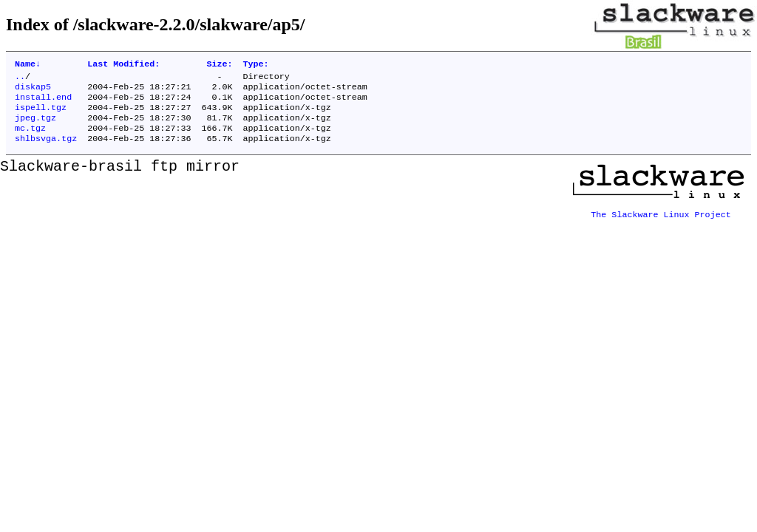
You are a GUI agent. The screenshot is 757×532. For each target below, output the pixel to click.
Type (256, 65)
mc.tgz (30, 138)
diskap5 (33, 91)
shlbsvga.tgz (46, 150)
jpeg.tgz (35, 126)
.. (20, 79)
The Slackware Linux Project (661, 221)
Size (219, 65)
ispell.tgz (41, 115)
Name (28, 65)
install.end (43, 103)
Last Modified (123, 65)
